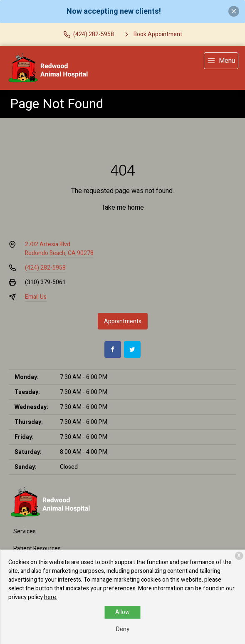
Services (25, 531)
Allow (122, 612)
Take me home (123, 208)
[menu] (221, 61)
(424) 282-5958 (45, 268)
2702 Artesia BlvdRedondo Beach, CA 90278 (59, 249)
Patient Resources (37, 549)
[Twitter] (132, 349)
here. (51, 597)
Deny (123, 629)
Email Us (36, 297)
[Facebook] (113, 349)
